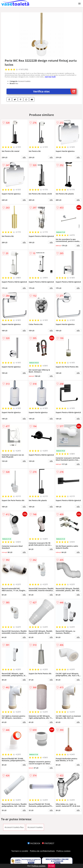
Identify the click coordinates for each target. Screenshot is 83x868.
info (24, 157)
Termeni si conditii (20, 851)
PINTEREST (48, 843)
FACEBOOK (34, 843)
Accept (52, 866)
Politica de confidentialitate (42, 851)
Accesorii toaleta (35, 827)
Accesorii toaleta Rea (14, 827)
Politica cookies (63, 851)
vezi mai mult (50, 77)
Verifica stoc (55, 91)
